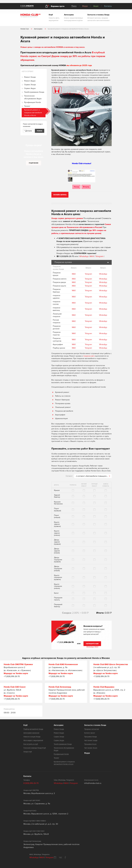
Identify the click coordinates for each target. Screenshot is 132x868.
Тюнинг (27, 106)
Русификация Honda (32, 102)
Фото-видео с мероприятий (33, 740)
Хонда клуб (28, 752)
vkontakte (60, 857)
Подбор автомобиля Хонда (33, 729)
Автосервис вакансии (31, 733)
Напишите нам (92, 644)
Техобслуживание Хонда (34, 92)
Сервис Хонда (30, 85)
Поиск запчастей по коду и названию (33, 125)
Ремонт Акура (30, 81)
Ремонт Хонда (30, 77)
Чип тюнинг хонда (91, 740)
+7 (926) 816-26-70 (12, 676)
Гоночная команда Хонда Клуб (35, 748)
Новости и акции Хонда (32, 737)
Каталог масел (90, 733)
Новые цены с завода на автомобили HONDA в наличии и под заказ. (53, 47)
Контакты (108, 6)
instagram (55, 857)
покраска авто (89, 356)
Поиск (74, 6)
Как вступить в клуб (31, 744)
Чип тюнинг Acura (91, 748)
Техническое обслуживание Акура (33, 97)
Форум (85, 6)
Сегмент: (69, 476)
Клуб (25, 725)
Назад (76, 187)
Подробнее (34, 163)
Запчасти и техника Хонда (95, 725)
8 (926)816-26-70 (67, 256)
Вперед (86, 187)
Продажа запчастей (92, 729)
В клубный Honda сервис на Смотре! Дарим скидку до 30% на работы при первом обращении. (63, 56)
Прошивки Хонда (91, 737)
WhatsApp (84, 256)
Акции (96, 6)
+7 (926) (65, 642)
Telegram (100, 256)
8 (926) (27, 6)
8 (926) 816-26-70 (31, 783)
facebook (65, 857)
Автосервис (59, 725)
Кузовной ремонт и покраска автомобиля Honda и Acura (33, 113)
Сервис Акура (30, 88)
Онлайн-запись (60, 195)
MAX (92, 256)
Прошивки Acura (90, 744)
